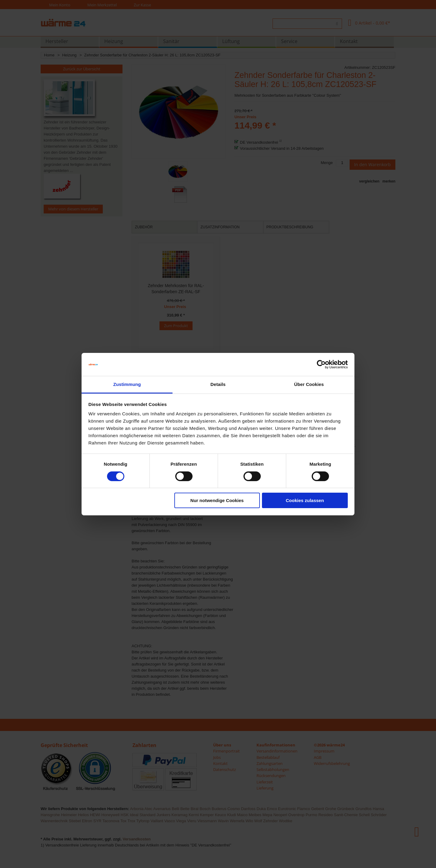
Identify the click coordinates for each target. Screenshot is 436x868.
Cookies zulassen (305, 500)
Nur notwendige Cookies (217, 500)
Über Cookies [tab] (309, 384)
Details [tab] (218, 384)
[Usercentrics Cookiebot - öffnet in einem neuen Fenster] (321, 364)
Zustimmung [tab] (127, 384)
